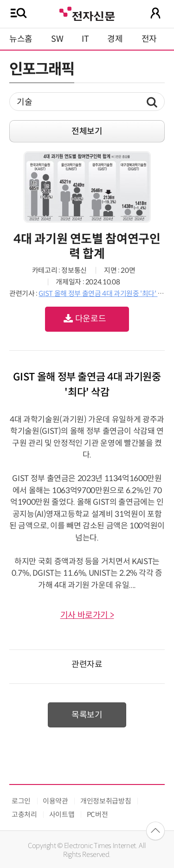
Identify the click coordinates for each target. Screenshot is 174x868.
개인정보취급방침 (106, 801)
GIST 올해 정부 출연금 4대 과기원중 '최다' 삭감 (104, 293)
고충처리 (24, 814)
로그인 (21, 801)
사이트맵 (62, 814)
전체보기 (87, 131)
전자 (149, 39)
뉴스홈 (21, 39)
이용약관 (55, 801)
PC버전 (97, 814)
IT (85, 39)
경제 (115, 39)
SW (57, 39)
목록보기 (87, 715)
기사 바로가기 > (87, 615)
